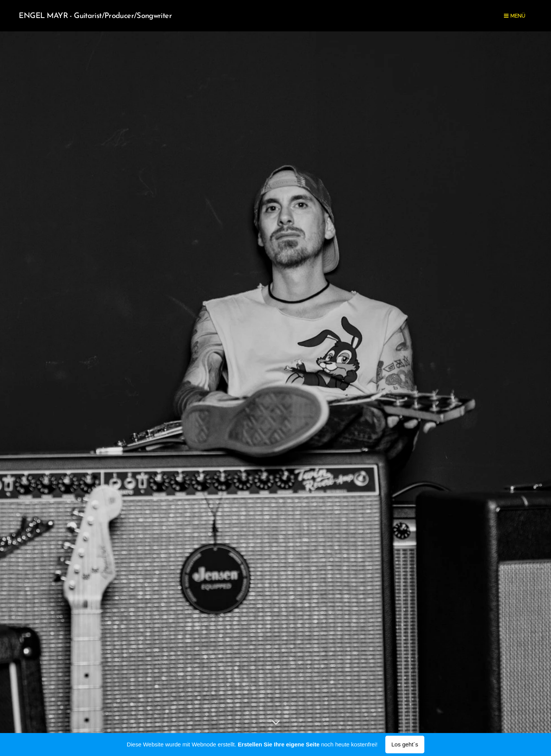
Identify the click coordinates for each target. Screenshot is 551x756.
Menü (515, 16)
